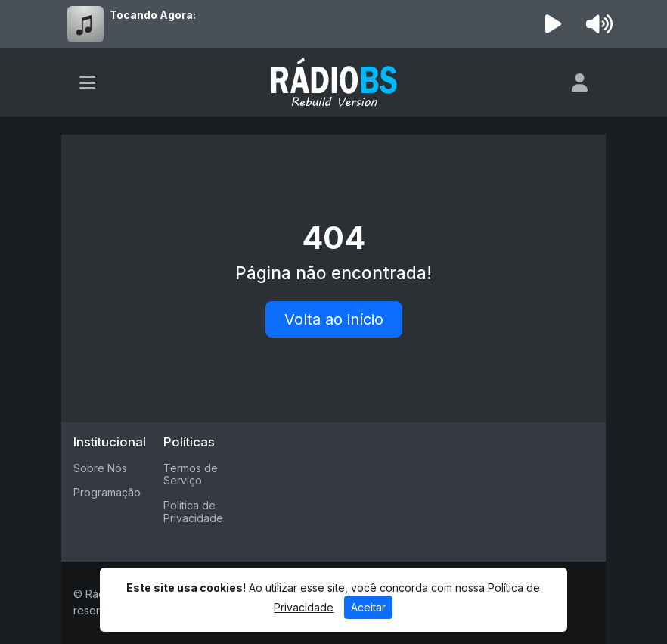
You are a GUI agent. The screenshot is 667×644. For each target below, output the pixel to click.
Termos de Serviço (191, 474)
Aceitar (368, 607)
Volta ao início (334, 319)
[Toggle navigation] (87, 82)
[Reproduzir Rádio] (554, 24)
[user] (580, 82)
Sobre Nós (100, 468)
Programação (107, 492)
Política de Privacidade (193, 512)
